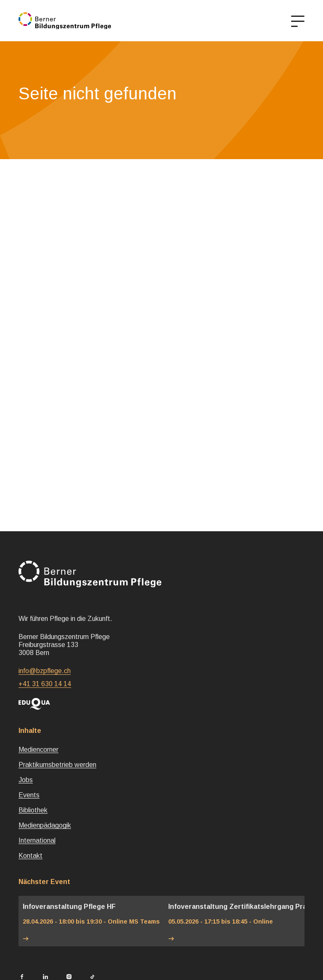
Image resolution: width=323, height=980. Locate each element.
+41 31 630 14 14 (45, 684)
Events (29, 795)
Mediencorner (38, 750)
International (37, 840)
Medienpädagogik (45, 825)
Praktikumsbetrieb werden (57, 765)
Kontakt (30, 856)
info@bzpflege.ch (45, 671)
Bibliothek (33, 810)
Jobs (26, 780)
